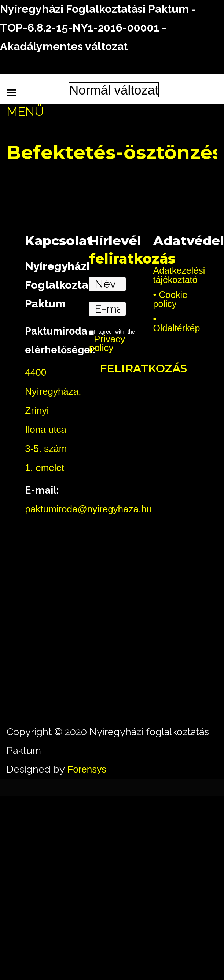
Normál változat (114, 90)
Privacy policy (107, 343)
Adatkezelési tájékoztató (176, 275)
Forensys (87, 769)
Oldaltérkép (176, 328)
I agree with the (112, 341)
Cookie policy (170, 300)
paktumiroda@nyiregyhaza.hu (88, 509)
